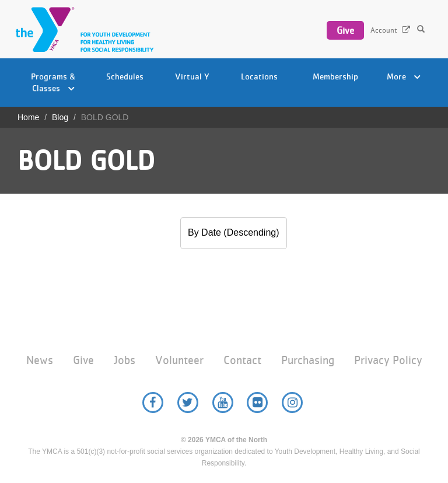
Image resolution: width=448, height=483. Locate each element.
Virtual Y (192, 76)
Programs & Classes (53, 82)
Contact (242, 360)
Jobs (125, 360)
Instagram (292, 402)
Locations (259, 76)
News (40, 360)
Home (28, 117)
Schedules (125, 76)
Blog (60, 117)
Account (384, 30)
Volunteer (179, 360)
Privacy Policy (388, 360)
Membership (335, 76)
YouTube (223, 402)
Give (345, 30)
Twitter (188, 402)
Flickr (257, 402)
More (404, 76)
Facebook (153, 402)
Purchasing (308, 360)
